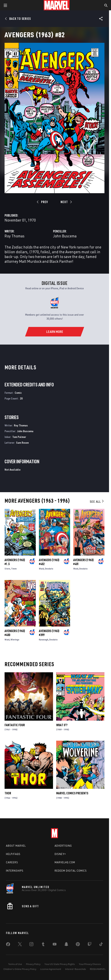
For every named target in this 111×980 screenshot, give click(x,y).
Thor (8, 793)
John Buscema (65, 236)
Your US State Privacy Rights (60, 964)
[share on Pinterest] (78, 945)
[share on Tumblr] (43, 945)
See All (97, 501)
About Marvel (16, 846)
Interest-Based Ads (76, 969)
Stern (7, 569)
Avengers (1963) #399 (49, 633)
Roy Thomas (14, 236)
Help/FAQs (13, 854)
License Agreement (51, 969)
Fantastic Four (15, 725)
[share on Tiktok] (101, 945)
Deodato (49, 569)
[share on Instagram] (31, 945)
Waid (41, 569)
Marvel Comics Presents (72, 793)
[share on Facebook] (8, 945)
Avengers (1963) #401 (83, 562)
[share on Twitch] (90, 945)
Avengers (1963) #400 (15, 633)
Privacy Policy (33, 964)
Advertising (63, 846)
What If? (62, 725)
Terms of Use (15, 964)
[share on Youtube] (55, 945)
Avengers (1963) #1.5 (15, 562)
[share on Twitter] (20, 945)
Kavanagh (44, 639)
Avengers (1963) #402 (49, 562)
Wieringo (15, 639)
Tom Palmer (19, 437)
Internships (15, 871)
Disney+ (60, 854)
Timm (14, 569)
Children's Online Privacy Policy (20, 969)
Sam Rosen (22, 443)
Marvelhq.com (65, 862)
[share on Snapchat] (66, 945)
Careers (12, 862)
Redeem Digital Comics (71, 871)
